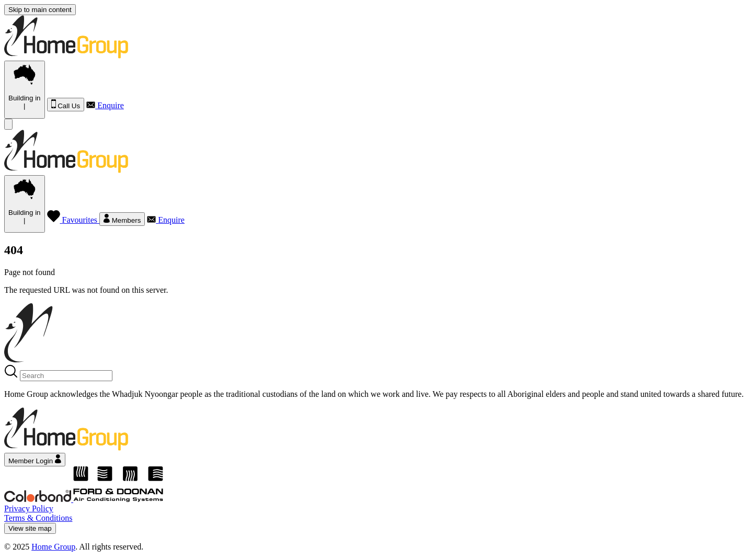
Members (122, 219)
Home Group (53, 547)
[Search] (66, 376)
